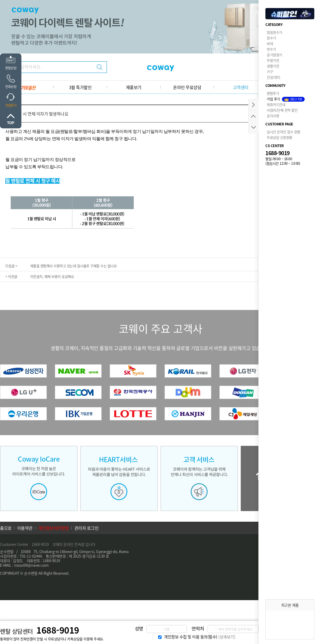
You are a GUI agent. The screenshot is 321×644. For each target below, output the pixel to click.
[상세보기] (227, 637)
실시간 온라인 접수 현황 (284, 132)
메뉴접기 (253, 105)
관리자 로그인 (87, 528)
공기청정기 (274, 55)
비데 (270, 43)
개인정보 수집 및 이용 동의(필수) (191, 637)
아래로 (253, 127)
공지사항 (273, 116)
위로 (11, 119)
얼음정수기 (274, 32)
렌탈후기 (273, 93)
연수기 (271, 49)
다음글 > (11, 266)
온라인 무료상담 (187, 87)
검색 (100, 67)
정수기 (271, 38)
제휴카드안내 (276, 104)
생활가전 (273, 66)
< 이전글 (11, 276)
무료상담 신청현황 (280, 137)
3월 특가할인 (80, 87)
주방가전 (273, 60)
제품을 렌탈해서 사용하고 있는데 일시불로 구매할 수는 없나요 (74, 266)
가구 (270, 72)
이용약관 (25, 528)
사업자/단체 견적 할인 (282, 110)
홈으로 (6, 528)
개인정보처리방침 (53, 528)
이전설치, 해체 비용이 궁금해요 (52, 276)
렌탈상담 (11, 68)
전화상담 (11, 87)
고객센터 (241, 87)
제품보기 (134, 87)
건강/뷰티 (274, 77)
